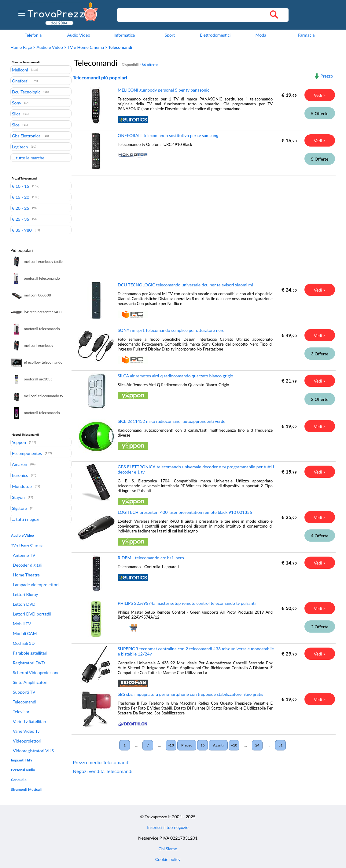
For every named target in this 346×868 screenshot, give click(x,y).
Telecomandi (25, 702)
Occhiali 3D (24, 643)
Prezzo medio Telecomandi (101, 762)
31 (281, 745)
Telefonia (33, 35)
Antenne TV (24, 555)
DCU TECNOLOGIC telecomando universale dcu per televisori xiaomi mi (185, 285)
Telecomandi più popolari (100, 77)
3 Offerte (320, 354)
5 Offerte (320, 113)
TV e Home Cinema (86, 47)
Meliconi (20, 70)
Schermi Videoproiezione (36, 672)
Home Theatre (26, 575)
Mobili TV (22, 624)
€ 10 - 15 (21, 186)
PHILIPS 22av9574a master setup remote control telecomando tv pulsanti (187, 603)
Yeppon (19, 442)
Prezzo (327, 76)
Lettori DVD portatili (32, 614)
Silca (16, 114)
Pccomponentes (27, 453)
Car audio (19, 780)
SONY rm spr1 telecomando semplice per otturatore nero (171, 330)
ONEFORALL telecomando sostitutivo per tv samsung (168, 135)
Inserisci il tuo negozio (168, 827)
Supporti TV (24, 692)
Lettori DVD (24, 604)
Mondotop (22, 486)
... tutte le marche (28, 158)
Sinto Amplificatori (30, 682)
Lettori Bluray (26, 594)
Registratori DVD (29, 663)
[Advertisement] (202, 224)
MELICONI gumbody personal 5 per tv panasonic (164, 90)
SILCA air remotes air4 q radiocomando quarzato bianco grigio (175, 376)
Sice (16, 125)
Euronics (20, 475)
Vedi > (320, 95)
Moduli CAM (25, 633)
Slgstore (19, 508)
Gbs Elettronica (26, 136)
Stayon (18, 497)
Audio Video (79, 35)
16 (203, 745)
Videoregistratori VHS (33, 751)
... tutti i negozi (26, 519)
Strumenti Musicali (26, 789)
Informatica (124, 35)
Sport (170, 35)
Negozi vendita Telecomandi (103, 771)
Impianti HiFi (22, 760)
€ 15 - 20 (21, 197)
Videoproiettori (27, 741)
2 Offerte (320, 399)
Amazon (20, 464)
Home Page (21, 47)
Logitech (20, 147)
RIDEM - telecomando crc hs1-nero (151, 558)
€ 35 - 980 (22, 230)
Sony (17, 103)
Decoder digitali (28, 565)
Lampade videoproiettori (36, 585)
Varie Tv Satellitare (30, 721)
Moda (261, 35)
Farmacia (306, 35)
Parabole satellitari (30, 653)
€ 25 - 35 (21, 219)
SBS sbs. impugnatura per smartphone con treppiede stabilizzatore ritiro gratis (190, 694)
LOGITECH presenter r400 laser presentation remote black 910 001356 (185, 512)
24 (257, 745)
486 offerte (149, 65)
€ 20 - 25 (21, 208)
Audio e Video (50, 47)
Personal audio (23, 770)
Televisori (22, 712)
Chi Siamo (168, 849)
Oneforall (21, 81)
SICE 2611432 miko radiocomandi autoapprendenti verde (171, 421)
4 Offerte (320, 536)
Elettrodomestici (215, 35)
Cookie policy (168, 859)
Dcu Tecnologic (26, 92)
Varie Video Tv (26, 731)
